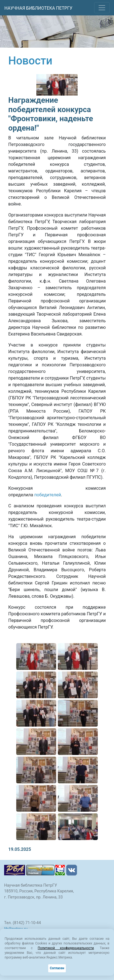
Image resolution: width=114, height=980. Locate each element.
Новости (30, 61)
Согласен (57, 968)
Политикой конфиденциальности (66, 948)
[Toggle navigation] (102, 8)
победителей (47, 495)
